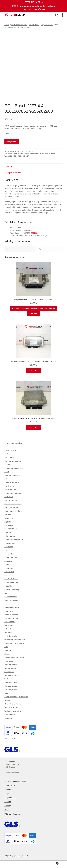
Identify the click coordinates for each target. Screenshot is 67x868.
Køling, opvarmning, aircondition (16, 697)
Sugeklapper (9, 661)
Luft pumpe (8, 625)
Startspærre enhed (11, 615)
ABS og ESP (9, 547)
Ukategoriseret (10, 715)
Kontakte (8, 802)
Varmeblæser (9, 672)
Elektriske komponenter (19, 25)
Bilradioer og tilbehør (12, 482)
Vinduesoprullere (11, 683)
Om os (7, 810)
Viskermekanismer (11, 686)
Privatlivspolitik (10, 785)
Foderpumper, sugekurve (13, 511)
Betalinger (8, 789)
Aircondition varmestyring (14, 468)
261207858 (12, 156)
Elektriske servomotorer (13, 504)
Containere (8, 454)
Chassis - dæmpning (12, 590)
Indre (6, 693)
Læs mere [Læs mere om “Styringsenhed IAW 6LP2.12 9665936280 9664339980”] (34, 314)
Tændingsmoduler (11, 665)
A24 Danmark (11, 856)
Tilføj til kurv (12, 142)
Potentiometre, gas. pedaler (14, 643)
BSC (6, 575)
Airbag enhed (9, 554)
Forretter (8, 515)
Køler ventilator (10, 536)
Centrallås (8, 586)
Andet (7, 472)
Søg (33, 864)
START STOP (9, 611)
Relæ (6, 647)
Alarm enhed (9, 561)
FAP (6, 593)
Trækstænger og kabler (13, 711)
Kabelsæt (8, 533)
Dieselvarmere (10, 486)
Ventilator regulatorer (12, 675)
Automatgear (9, 568)
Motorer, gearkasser (12, 708)
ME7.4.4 (29, 156)
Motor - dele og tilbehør (13, 704)
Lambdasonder (10, 622)
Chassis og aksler (11, 450)
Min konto (11, 864)
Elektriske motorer (11, 500)
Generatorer (9, 518)
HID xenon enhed (11, 597)
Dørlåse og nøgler (11, 490)
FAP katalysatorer (11, 690)
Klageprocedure (10, 798)
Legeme (7, 700)
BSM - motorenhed (11, 582)
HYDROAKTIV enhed (12, 529)
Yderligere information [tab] (13, 173)
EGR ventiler (9, 497)
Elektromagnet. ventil (12, 507)
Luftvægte (8, 629)
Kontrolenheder (34, 25)
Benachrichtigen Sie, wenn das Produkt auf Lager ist (33, 309)
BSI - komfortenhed (11, 579)
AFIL (6, 550)
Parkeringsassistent (12, 600)
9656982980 (21, 156)
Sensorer (8, 650)
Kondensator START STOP (14, 540)
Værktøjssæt (9, 718)
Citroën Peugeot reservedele (15, 781)
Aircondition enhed (11, 558)
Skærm (7, 654)
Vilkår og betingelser (12, 814)
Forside (7, 25)
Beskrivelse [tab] (9, 167)
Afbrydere (8, 465)
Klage (7, 794)
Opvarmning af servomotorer (15, 640)
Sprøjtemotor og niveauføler (14, 657)
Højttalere (8, 522)
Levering (8, 806)
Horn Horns (9, 525)
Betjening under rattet (12, 475)
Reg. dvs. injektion (47, 25)
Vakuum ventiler (10, 668)
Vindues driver (10, 679)
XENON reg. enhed (11, 618)
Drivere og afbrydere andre (14, 493)
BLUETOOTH (9, 572)
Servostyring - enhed (12, 608)
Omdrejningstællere (11, 636)
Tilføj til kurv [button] (33, 371)
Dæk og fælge (9, 458)
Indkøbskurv (52, 863)
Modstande (8, 633)
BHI (6, 479)
